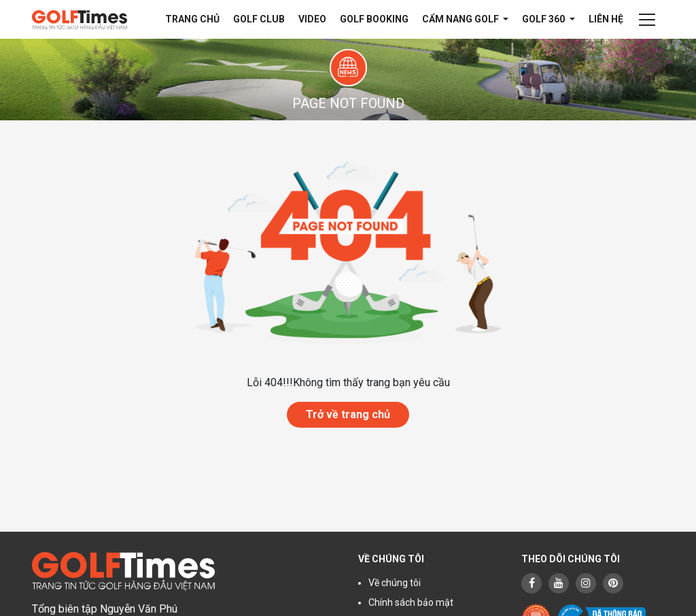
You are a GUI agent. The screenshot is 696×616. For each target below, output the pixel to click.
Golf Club (259, 19)
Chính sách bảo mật (411, 602)
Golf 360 (544, 19)
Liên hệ (606, 19)
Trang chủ (192, 19)
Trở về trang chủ (348, 414)
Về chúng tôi (395, 583)
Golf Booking (374, 19)
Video (312, 19)
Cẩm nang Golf (462, 19)
